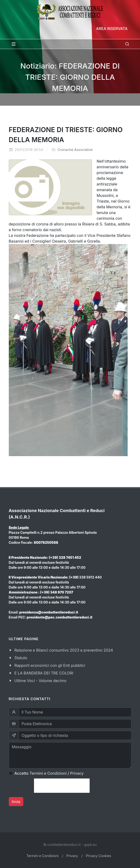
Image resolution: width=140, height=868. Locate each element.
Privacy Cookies (99, 856)
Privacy (77, 773)
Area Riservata (112, 29)
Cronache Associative (75, 150)
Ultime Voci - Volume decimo (41, 681)
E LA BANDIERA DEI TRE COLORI (44, 673)
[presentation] (62, 786)
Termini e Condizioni (48, 773)
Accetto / (49, 773)
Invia (16, 802)
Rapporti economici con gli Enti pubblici (50, 665)
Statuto (21, 658)
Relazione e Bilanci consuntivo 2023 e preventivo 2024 (64, 650)
